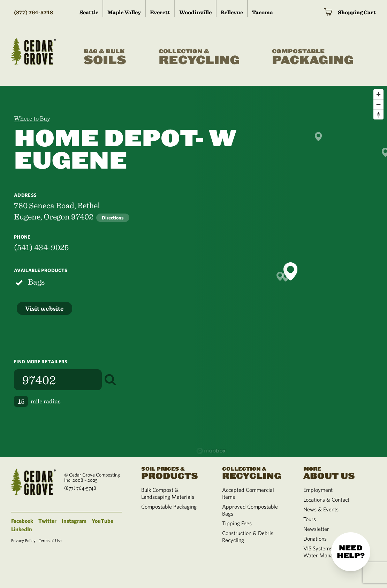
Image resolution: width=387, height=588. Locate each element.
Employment (318, 490)
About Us (335, 473)
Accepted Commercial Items (248, 493)
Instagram (74, 521)
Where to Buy (32, 118)
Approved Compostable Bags (250, 510)
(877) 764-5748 (33, 12)
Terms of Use (50, 540)
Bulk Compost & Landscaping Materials (168, 493)
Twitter (47, 521)
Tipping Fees (237, 523)
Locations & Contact (326, 500)
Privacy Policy (23, 540)
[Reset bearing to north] (378, 114)
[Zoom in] (378, 94)
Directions (113, 218)
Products (173, 473)
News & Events (321, 509)
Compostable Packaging (169, 506)
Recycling (199, 57)
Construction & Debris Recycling (248, 536)
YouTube (103, 521)
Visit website (44, 308)
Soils (105, 57)
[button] (290, 271)
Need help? (351, 552)
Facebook (22, 521)
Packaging (313, 57)
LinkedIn (22, 529)
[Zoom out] (378, 104)
